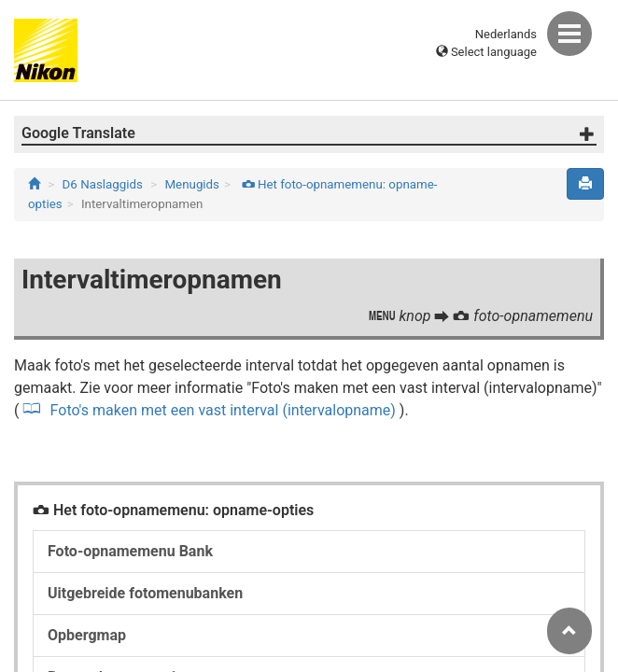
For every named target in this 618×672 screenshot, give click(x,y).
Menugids (192, 184)
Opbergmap (87, 635)
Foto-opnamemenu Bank (130, 551)
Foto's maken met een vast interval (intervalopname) (221, 410)
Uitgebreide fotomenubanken (145, 593)
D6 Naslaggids (103, 184)
